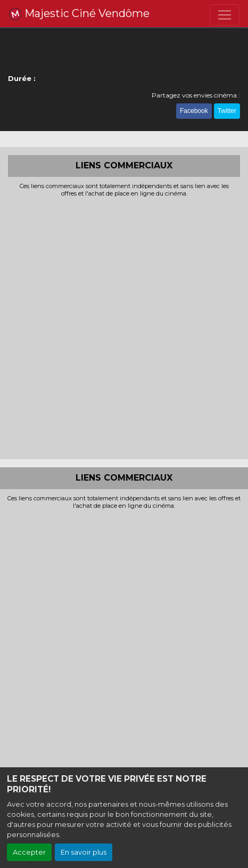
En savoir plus (84, 852)
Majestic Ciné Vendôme (79, 14)
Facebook (194, 111)
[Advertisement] (124, 327)
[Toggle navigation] (225, 15)
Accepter (29, 852)
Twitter (227, 111)
